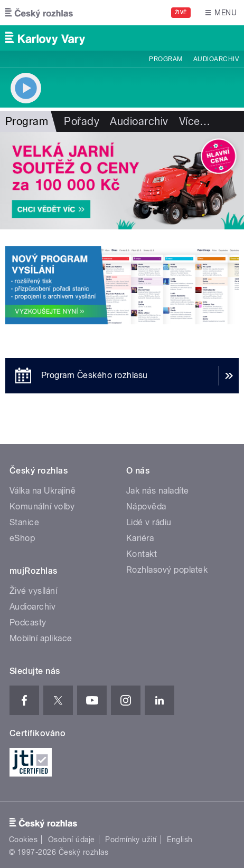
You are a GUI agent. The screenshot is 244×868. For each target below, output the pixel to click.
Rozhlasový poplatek (167, 570)
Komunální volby (42, 507)
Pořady (82, 121)
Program (166, 59)
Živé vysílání (33, 591)
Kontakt (142, 554)
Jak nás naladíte (158, 491)
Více (195, 121)
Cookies (23, 840)
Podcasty (28, 623)
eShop (22, 538)
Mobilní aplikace (41, 638)
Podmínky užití (131, 840)
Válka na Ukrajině (43, 491)
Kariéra (140, 538)
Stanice (24, 522)
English (180, 840)
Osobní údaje (72, 840)
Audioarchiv (216, 59)
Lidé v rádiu (149, 522)
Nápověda (146, 507)
